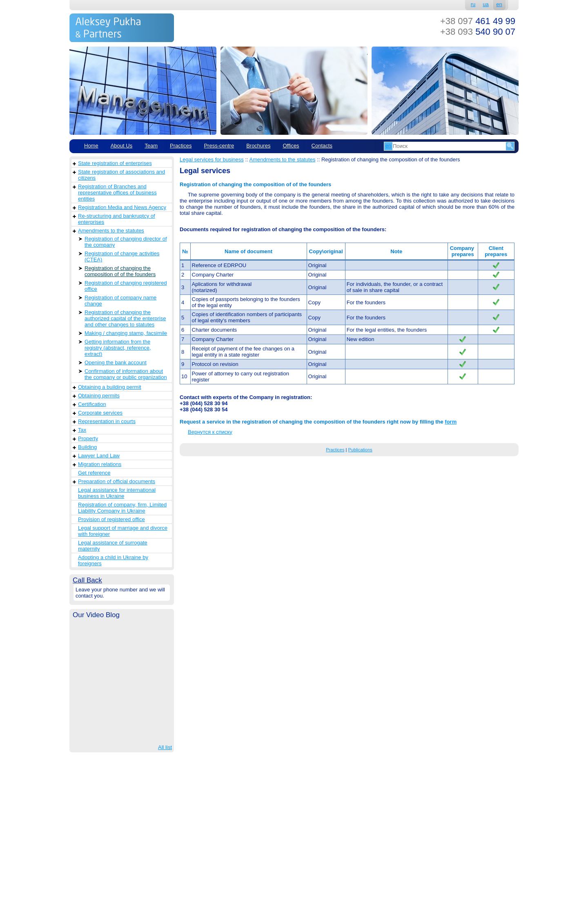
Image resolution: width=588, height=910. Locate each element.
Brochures (258, 146)
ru (473, 4)
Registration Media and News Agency (122, 207)
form (451, 422)
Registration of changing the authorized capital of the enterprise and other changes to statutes (125, 318)
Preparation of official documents (117, 481)
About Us (121, 146)
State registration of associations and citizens (121, 175)
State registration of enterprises (115, 163)
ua (486, 4)
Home (91, 146)
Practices (181, 146)
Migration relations (100, 464)
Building (87, 447)
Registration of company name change (120, 301)
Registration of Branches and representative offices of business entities (117, 193)
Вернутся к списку (210, 432)
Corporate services (100, 413)
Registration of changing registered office (126, 286)
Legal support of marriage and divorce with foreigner (123, 531)
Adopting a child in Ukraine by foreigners (113, 560)
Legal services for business (212, 159)
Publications (360, 450)
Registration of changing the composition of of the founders (120, 271)
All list (165, 747)
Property (88, 438)
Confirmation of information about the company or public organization (126, 374)
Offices (291, 146)
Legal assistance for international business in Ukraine (117, 493)
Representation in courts (107, 421)
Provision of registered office (111, 519)
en (499, 4)
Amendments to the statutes (111, 231)
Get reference (94, 473)
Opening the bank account (116, 362)
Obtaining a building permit (110, 387)
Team (151, 146)
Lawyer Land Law (99, 456)
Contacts (322, 146)
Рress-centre (219, 146)
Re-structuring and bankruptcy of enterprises (117, 219)
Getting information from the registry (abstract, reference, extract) (118, 348)
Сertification (92, 404)
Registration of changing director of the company (126, 242)
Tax (82, 430)
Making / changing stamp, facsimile (126, 333)
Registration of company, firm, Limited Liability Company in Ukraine (122, 508)
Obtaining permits (99, 396)
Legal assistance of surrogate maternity (113, 546)
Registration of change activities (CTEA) (122, 256)
